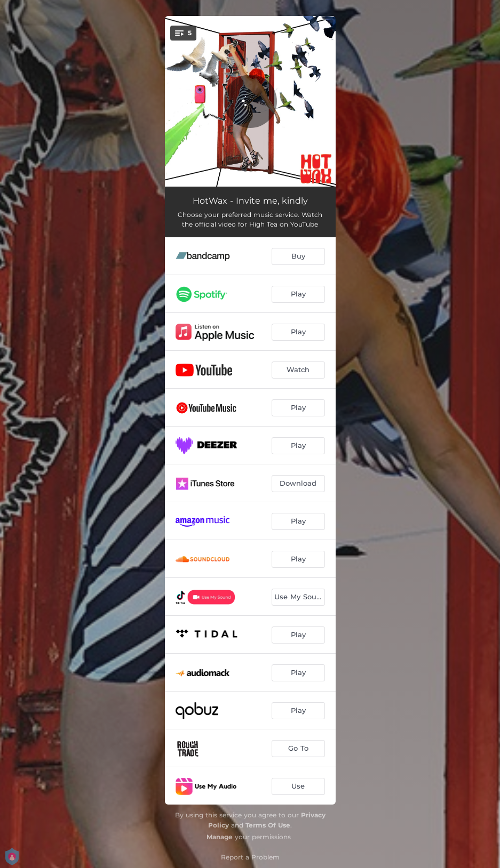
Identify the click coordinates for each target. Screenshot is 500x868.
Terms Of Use (268, 825)
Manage (220, 837)
